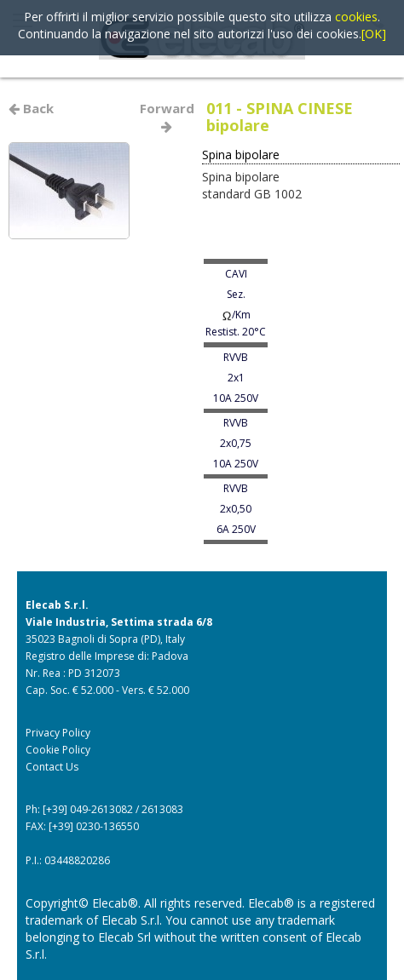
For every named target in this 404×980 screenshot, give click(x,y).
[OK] (374, 34)
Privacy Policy (58, 733)
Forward (169, 116)
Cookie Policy (58, 750)
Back (31, 108)
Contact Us (52, 767)
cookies (356, 17)
